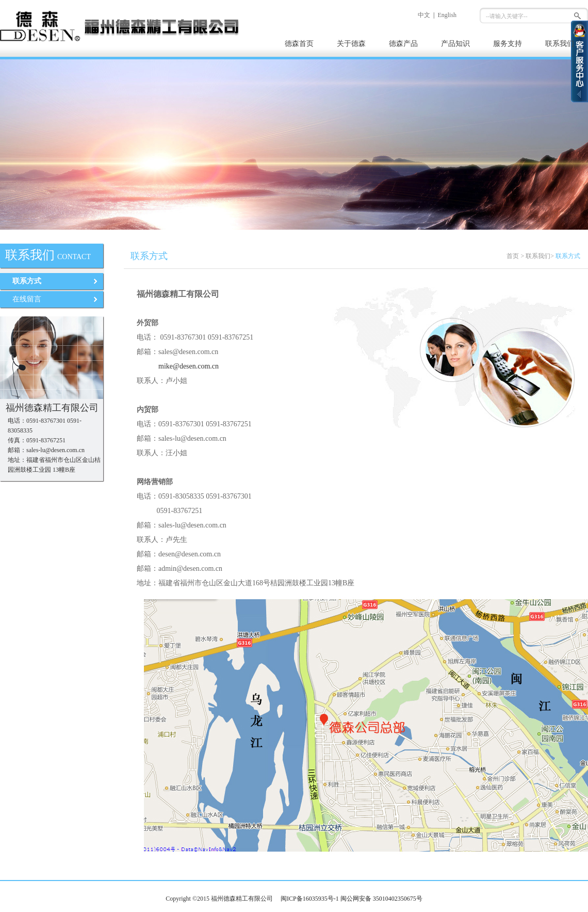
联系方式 (27, 281)
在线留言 (27, 299)
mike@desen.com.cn (189, 366)
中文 (424, 15)
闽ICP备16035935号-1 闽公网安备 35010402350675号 (352, 899)
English (447, 15)
